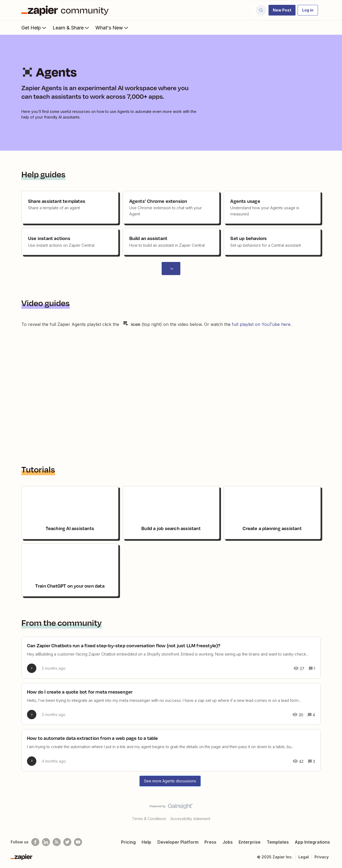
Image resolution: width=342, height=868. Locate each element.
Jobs (228, 842)
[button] (282, 10)
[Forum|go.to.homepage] (66, 10)
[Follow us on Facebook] (35, 842)
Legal (304, 857)
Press (210, 842)
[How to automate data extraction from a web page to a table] (171, 750)
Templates (278, 842)
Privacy (322, 857)
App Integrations (312, 842)
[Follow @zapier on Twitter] (67, 842)
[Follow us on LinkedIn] (46, 842)
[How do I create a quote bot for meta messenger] (171, 704)
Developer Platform (178, 842)
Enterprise (250, 842)
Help (146, 842)
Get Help (34, 28)
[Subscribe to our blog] (57, 842)
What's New (112, 28)
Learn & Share (71, 28)
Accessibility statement (190, 819)
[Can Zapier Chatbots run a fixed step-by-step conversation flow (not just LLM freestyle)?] (171, 658)
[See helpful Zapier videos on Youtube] (78, 842)
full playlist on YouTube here (261, 324)
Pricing (128, 842)
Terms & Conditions (149, 819)
